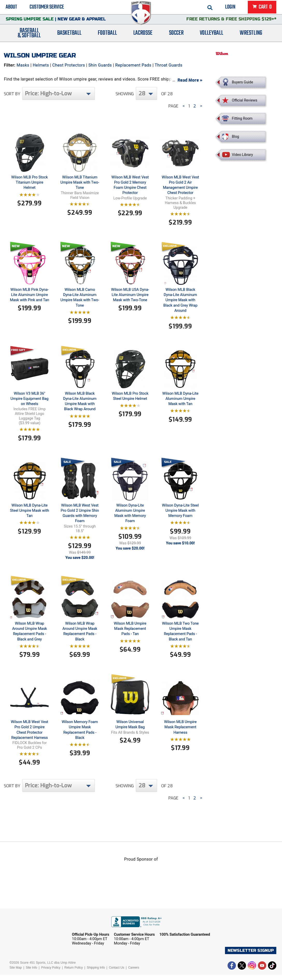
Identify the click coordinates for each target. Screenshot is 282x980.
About (11, 8)
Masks (23, 65)
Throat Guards (169, 65)
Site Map (16, 973)
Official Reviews (245, 100)
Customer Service (47, 8)
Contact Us (117, 973)
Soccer (176, 37)
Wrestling (251, 37)
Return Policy (73, 973)
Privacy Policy (51, 973)
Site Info (31, 973)
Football (107, 37)
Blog (236, 136)
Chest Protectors (69, 65)
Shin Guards (100, 65)
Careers (134, 973)
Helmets (41, 65)
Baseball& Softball (29, 37)
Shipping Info (96, 973)
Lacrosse (143, 37)
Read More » (190, 85)
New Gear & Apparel (82, 22)
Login (230, 8)
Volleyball (212, 37)
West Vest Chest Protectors (116, 85)
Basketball (69, 37)
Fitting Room (242, 118)
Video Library (242, 155)
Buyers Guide (243, 82)
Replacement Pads (133, 65)
